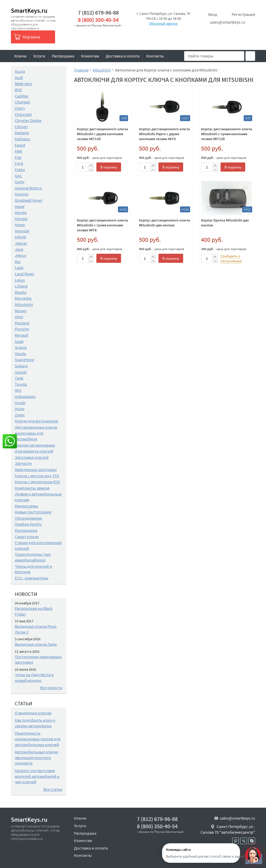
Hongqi (21, 219)
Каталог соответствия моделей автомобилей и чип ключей (37, 776)
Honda (21, 212)
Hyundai (22, 231)
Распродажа (63, 56)
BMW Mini (23, 84)
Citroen (21, 127)
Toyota (21, 384)
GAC (18, 176)
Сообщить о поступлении (231, 259)
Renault (22, 335)
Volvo (20, 409)
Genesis (22, 194)
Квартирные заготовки (36, 469)
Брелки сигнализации (35, 445)
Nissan (21, 311)
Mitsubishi (24, 304)
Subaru (21, 366)
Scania (21, 347)
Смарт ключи (27, 537)
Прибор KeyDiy (28, 524)
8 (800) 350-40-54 (98, 20)
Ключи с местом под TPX (37, 476)
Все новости (51, 688)
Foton (20, 169)
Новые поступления (33, 512)
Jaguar (21, 243)
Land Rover (25, 274)
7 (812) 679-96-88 (98, 13)
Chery (20, 108)
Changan (23, 102)
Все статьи (53, 789)
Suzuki (21, 372)
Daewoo (22, 133)
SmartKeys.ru (29, 11)
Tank (19, 378)
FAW (19, 151)
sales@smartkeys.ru (228, 22)
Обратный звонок (163, 23)
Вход (213, 14)
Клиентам (90, 56)
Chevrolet (23, 114)
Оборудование (28, 518)
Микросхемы (26, 506)
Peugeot (22, 323)
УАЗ (18, 390)
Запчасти (23, 463)
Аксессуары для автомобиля (29, 436)
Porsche (22, 329)
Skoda (20, 354)
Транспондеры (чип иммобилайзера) (33, 557)
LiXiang (21, 286)
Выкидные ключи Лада (36, 644)
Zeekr (20, 415)
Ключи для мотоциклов (36, 421)
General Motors (28, 188)
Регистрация (243, 14)
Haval (20, 206)
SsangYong (24, 360)
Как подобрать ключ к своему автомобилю (35, 723)
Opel (19, 317)
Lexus (20, 280)
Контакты (155, 56)
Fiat (18, 157)
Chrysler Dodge (28, 120)
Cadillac (22, 96)
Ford (19, 163)
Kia (18, 262)
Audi (19, 77)
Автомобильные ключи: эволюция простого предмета (37, 757)
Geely (20, 182)
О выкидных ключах (33, 713)
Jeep (19, 249)
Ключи (20, 56)
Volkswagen (25, 396)
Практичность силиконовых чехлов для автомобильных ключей (38, 739)
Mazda (21, 292)
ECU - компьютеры (32, 578)
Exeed (20, 145)
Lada (19, 267)
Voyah (20, 403)
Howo (20, 225)
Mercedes (23, 298)
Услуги (39, 56)
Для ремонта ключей (34, 451)
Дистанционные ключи (36, 427)
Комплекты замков (32, 488)
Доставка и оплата (123, 56)
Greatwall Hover (29, 200)
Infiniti (21, 237)
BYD (18, 90)
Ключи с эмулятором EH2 (37, 482)
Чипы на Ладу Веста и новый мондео (34, 677)
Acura (20, 71)
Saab (19, 341)
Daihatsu (23, 139)
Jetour (21, 255)
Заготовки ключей (32, 457)
